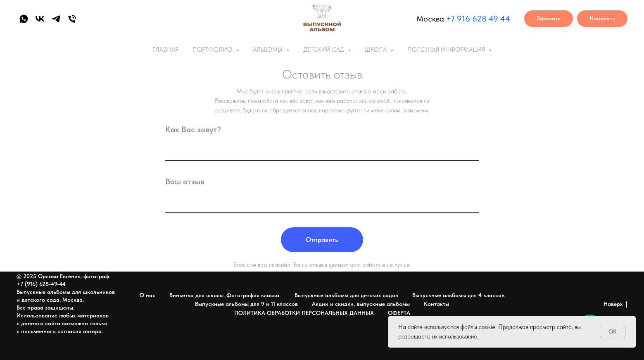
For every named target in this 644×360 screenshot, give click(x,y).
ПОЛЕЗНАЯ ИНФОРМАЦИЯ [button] (447, 50)
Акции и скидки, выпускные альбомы (361, 304)
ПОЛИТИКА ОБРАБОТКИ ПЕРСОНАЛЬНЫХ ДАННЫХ (304, 313)
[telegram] (56, 19)
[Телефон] (72, 19)
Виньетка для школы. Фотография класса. (225, 295)
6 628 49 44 (488, 19)
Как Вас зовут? (193, 129)
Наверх (615, 304)
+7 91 (456, 19)
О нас (147, 295)
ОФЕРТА (399, 313)
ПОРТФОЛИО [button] (213, 50)
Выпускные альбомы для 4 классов (458, 295)
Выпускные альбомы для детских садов (346, 295)
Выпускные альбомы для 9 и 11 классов (246, 304)
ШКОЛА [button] (377, 50)
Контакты (436, 304)
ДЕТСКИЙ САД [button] (324, 50)
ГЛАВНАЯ (165, 50)
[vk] (40, 19)
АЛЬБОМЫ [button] (269, 50)
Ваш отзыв (185, 181)
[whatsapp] (24, 19)
